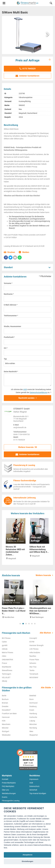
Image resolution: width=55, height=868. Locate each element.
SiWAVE (22, 105)
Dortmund (33, 703)
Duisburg (33, 706)
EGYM (32, 642)
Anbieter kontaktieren (28, 76)
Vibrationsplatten (26, 97)
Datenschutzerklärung (38, 392)
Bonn (32, 699)
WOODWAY (34, 677)
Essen (32, 710)
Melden (24, 252)
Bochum (5, 699)
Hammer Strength (36, 645)
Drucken (9, 252)
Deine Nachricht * (11, 372)
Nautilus (33, 656)
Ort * (6, 348)
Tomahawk (34, 674)
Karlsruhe (33, 717)
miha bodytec (35, 652)
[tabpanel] (14, 599)
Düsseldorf (6, 710)
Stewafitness (7, 670)
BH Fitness (6, 638)
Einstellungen (27, 861)
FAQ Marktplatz (8, 786)
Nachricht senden (26, 398)
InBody (5, 649)
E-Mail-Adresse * (11, 305)
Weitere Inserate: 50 (28, 447)
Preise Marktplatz (9, 783)
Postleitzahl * (9, 337)
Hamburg (33, 714)
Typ (5, 359)
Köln (4, 721)
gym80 (5, 645)
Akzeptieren (27, 855)
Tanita (32, 670)
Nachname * (9, 294)
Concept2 (33, 638)
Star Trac (33, 667)
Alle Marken (45, 633)
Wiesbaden (6, 735)
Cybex (4, 642)
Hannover (6, 717)
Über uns (5, 790)
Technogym (6, 674)
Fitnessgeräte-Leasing (11, 801)
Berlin (4, 696)
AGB (25, 389)
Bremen (5, 703)
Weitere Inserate (43, 575)
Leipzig (32, 721)
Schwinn (33, 663)
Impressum (34, 779)
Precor (5, 663)
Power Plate (34, 660)
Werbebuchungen (9, 793)
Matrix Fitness (8, 652)
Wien (31, 731)
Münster (5, 728)
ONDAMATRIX (8, 660)
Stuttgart (6, 731)
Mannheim (6, 724)
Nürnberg (33, 728)
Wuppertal (33, 735)
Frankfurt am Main (9, 714)
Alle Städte (46, 688)
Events (5, 797)
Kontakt (5, 779)
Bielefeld (33, 696)
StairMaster (7, 667)
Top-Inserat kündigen (38, 793)
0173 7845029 (28, 69)
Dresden (5, 706)
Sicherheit (33, 790)
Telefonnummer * (11, 316)
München (33, 724)
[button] (51, 3)
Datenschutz (34, 786)
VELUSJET (6, 677)
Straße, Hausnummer (12, 326)
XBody (5, 681)
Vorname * (8, 283)
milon (4, 656)
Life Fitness (34, 649)
